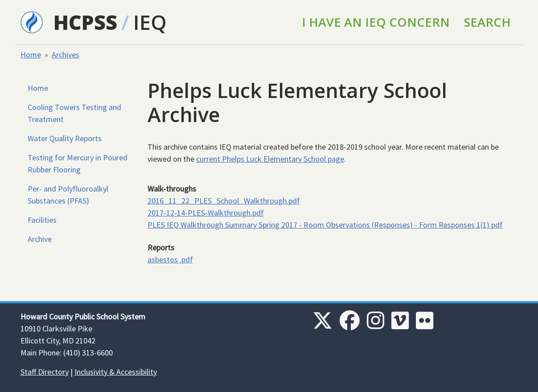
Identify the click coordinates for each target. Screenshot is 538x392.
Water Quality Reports (65, 138)
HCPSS (85, 22)
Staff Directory (45, 372)
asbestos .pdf (170, 259)
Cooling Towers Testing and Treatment (74, 113)
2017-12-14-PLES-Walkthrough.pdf (206, 213)
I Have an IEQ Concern (376, 22)
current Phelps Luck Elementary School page (270, 159)
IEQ (150, 22)
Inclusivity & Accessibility (116, 372)
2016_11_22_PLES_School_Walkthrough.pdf (224, 201)
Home (31, 55)
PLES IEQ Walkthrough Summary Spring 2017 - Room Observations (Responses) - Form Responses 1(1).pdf (325, 225)
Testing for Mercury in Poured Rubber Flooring (78, 163)
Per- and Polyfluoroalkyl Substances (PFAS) (68, 195)
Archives (66, 55)
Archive (40, 239)
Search (487, 22)
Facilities (42, 220)
